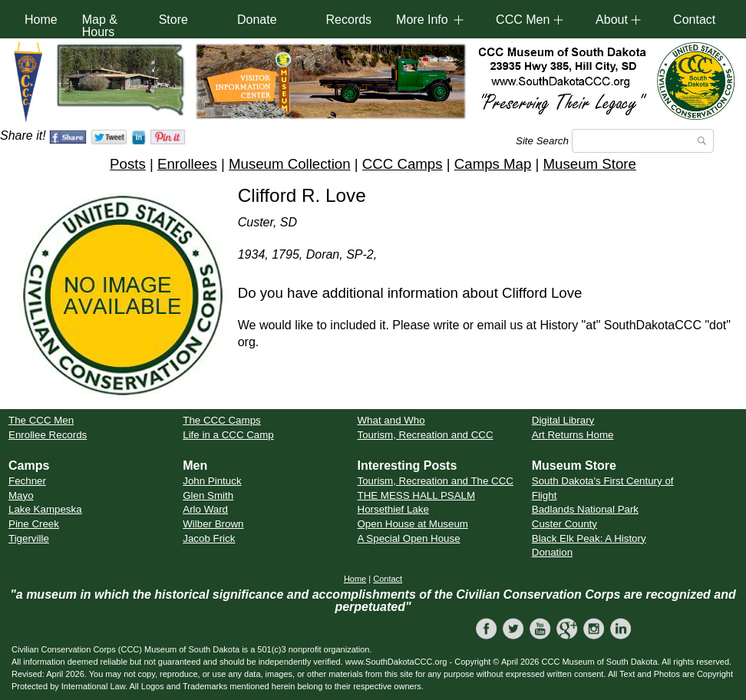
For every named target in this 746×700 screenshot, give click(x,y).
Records (349, 20)
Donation (552, 552)
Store (173, 20)
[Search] (643, 141)
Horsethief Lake (393, 509)
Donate (257, 20)
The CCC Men (41, 420)
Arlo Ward (205, 509)
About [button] (612, 20)
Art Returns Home (573, 435)
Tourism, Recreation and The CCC (436, 481)
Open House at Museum (413, 524)
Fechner (27, 481)
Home (41, 20)
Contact (694, 20)
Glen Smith (208, 495)
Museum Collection (290, 164)
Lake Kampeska (45, 509)
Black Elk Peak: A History (589, 538)
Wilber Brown (213, 524)
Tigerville (29, 538)
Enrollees (187, 164)
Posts (128, 164)
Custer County (564, 524)
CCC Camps (403, 164)
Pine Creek (34, 524)
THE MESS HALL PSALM (417, 495)
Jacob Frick (209, 538)
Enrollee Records (48, 435)
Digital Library (563, 420)
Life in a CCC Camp (228, 435)
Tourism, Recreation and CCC (426, 435)
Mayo (21, 495)
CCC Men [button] (523, 20)
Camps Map (493, 164)
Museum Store (590, 164)
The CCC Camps (221, 420)
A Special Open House (409, 538)
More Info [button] (422, 20)
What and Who (391, 420)
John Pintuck (212, 481)
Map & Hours (100, 26)
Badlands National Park (585, 509)
